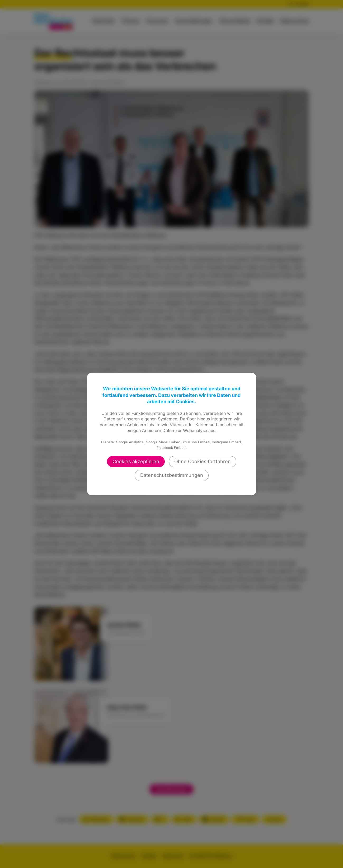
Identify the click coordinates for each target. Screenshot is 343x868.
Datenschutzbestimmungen (172, 475)
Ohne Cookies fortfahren (203, 461)
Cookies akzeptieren (136, 461)
